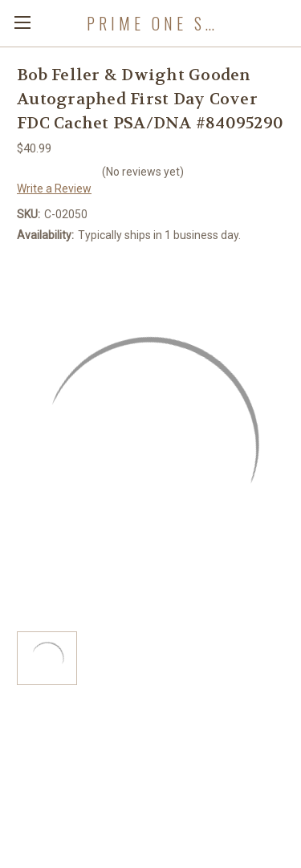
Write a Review (54, 189)
